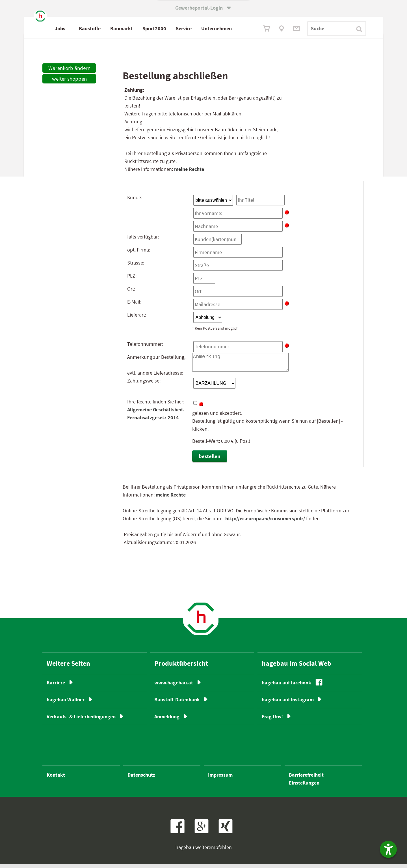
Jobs (84, 28)
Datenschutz (141, 779)
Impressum (220, 779)
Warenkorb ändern (69, 71)
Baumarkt (146, 28)
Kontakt (56, 779)
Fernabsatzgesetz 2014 (153, 421)
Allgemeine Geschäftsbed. (156, 413)
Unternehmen (241, 28)
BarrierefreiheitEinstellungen (306, 783)
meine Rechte (189, 172)
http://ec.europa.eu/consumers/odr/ (265, 522)
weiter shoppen (69, 82)
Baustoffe (114, 28)
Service (208, 28)
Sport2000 (178, 28)
